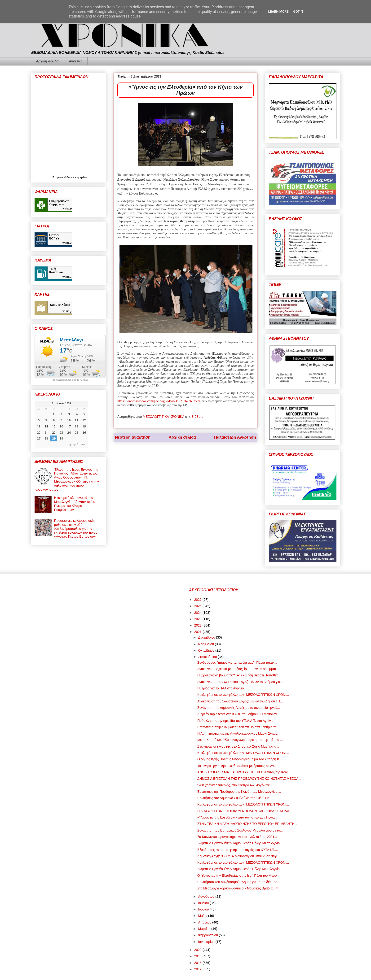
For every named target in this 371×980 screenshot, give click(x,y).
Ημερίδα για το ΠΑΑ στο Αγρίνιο (221, 688)
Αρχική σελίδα (47, 61)
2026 (198, 600)
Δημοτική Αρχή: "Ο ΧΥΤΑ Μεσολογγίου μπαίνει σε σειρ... (238, 856)
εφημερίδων (81, 177)
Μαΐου (203, 916)
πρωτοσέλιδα (63, 177)
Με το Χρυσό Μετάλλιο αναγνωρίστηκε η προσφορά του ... (240, 740)
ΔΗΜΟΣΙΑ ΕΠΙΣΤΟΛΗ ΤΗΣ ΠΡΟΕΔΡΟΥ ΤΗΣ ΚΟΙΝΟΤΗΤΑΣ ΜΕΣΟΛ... (249, 779)
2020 (198, 950)
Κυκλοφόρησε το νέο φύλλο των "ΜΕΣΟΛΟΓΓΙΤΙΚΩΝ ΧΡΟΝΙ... (243, 695)
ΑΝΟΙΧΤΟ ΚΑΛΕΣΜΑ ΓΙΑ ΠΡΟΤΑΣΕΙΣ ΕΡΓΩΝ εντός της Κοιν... (244, 772)
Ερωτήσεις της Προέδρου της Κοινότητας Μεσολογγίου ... (239, 792)
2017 (198, 969)
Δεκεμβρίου (207, 637)
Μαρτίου (205, 929)
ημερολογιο (77, 444)
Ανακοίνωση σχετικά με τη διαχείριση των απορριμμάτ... (238, 669)
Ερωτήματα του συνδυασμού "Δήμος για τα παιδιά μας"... (239, 882)
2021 (198, 632)
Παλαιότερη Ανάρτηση (235, 437)
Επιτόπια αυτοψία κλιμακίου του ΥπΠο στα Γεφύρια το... (238, 727)
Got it (298, 12)
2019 (198, 956)
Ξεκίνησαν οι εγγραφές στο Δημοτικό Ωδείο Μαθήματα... (238, 746)
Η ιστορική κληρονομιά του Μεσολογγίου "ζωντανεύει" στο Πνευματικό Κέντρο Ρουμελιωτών (76, 504)
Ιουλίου (204, 903)
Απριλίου (205, 922)
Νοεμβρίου (206, 644)
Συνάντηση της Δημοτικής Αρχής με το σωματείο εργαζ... (239, 708)
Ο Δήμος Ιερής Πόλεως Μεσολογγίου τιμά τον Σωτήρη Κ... (240, 759)
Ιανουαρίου (207, 942)
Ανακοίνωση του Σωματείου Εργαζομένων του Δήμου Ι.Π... (240, 701)
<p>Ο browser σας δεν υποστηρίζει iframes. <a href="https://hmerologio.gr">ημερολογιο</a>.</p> (61, 424)
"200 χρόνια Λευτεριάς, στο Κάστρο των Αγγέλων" (234, 785)
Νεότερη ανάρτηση (133, 437)
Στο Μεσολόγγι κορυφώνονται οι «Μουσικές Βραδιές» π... (239, 888)
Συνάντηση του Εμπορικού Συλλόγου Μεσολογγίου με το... (240, 830)
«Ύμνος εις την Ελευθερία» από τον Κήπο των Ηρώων (237, 817)
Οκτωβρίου (207, 650)
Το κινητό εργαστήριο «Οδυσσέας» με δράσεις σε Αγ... (237, 766)
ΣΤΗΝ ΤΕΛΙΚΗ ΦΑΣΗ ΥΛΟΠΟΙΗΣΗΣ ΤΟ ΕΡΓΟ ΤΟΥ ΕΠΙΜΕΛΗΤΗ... (247, 824)
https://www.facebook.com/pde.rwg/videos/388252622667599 (159, 401)
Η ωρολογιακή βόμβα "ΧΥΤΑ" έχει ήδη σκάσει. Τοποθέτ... (239, 675)
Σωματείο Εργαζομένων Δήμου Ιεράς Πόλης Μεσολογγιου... (241, 843)
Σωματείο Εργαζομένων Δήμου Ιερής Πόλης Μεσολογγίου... (241, 869)
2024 (198, 613)
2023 (198, 619)
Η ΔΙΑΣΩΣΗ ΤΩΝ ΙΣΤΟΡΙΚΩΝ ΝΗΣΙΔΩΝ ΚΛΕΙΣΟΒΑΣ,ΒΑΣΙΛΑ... (245, 811)
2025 (198, 606)
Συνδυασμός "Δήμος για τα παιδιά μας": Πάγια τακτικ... (237, 662)
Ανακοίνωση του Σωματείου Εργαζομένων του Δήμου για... (240, 682)
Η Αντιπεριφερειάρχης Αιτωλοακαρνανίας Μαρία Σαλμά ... (239, 733)
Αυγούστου (207, 897)
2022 (198, 625)
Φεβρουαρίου (208, 935)
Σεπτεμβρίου (208, 657)
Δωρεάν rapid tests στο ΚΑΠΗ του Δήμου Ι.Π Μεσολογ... (238, 714)
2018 (198, 963)
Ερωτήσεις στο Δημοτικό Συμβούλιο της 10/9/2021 (234, 798)
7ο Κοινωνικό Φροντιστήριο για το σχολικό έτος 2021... (237, 837)
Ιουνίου (204, 909)
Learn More (278, 12)
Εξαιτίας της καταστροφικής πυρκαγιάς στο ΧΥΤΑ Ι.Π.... (238, 850)
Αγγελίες (76, 61)
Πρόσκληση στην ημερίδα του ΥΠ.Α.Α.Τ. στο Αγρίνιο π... (238, 721)
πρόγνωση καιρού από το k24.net (70, 380)
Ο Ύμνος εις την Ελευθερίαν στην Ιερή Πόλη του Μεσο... (238, 875)
